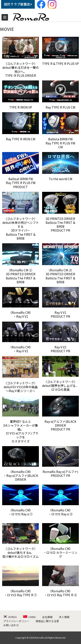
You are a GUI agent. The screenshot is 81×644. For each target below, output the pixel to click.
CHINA (29, 617)
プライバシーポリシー (16, 621)
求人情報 (64, 617)
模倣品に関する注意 (47, 621)
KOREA (10, 617)
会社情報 (47, 617)
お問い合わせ (11, 625)
